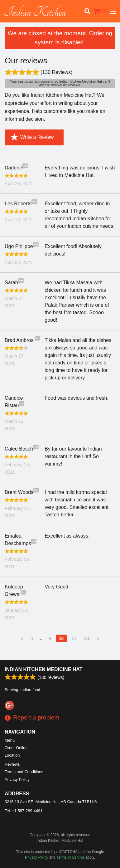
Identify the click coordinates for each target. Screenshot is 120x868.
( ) (100, 11)
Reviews (12, 764)
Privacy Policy (17, 780)
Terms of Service (70, 857)
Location (12, 755)
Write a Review (32, 137)
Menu (10, 740)
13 (87, 638)
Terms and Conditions (24, 772)
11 (74, 638)
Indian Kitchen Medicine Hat (43, 669)
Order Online (16, 748)
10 (61, 638)
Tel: (24, 811)
